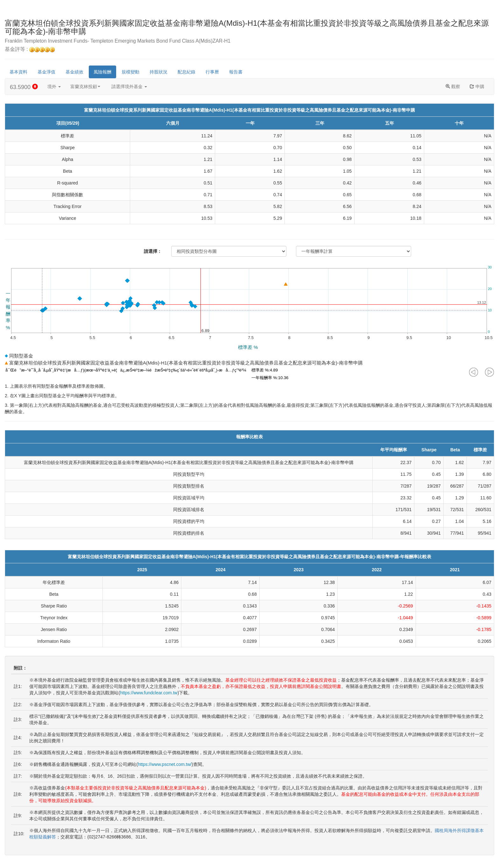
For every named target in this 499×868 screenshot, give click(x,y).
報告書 (236, 72)
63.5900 (24, 87)
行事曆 (212, 72)
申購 (477, 87)
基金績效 (74, 72)
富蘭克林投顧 (85, 87)
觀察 (453, 87)
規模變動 (130, 72)
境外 (54, 87)
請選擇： (153, 251)
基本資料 (18, 72)
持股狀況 (158, 72)
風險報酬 (102, 72)
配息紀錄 (186, 72)
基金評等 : (30, 49)
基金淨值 (46, 72)
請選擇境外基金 (129, 87)
